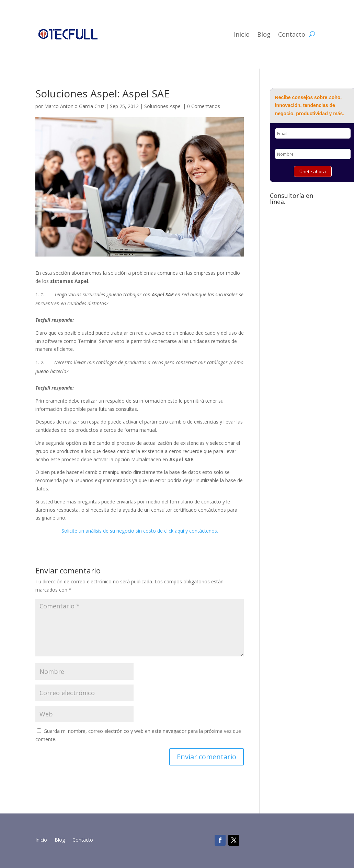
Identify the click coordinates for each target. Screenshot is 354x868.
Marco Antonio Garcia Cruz (74, 106)
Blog (264, 34)
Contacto (292, 34)
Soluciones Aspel (163, 106)
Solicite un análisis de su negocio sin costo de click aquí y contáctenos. (140, 531)
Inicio (242, 34)
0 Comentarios (204, 106)
